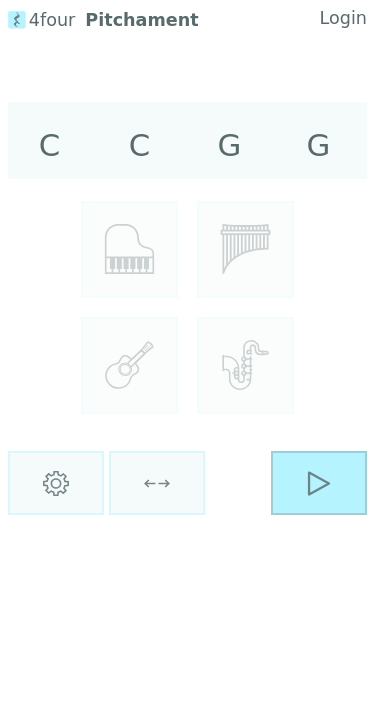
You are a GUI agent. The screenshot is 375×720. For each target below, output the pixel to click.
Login (343, 18)
